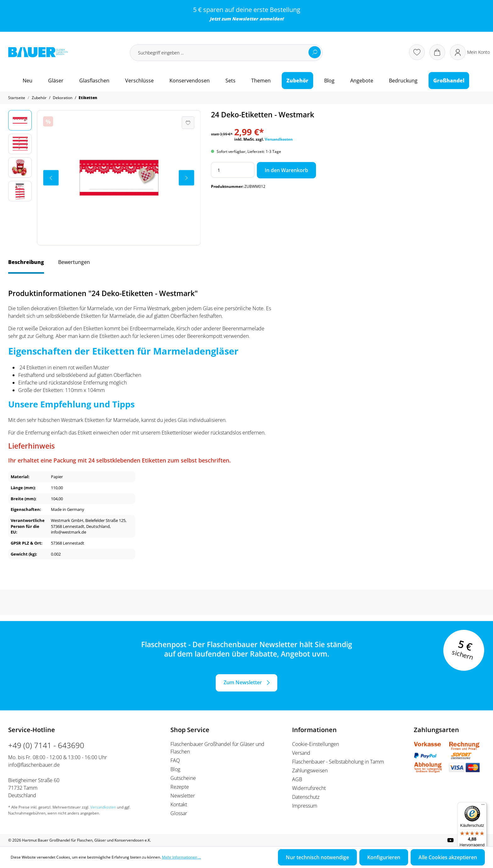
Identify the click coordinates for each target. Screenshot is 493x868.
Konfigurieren (384, 857)
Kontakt (179, 804)
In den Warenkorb (286, 170)
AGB (297, 779)
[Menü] (483, 806)
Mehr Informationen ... (181, 857)
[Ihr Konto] (470, 52)
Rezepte (180, 787)
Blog (175, 769)
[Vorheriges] (51, 178)
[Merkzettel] (417, 52)
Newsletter (245, 19)
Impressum (305, 806)
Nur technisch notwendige (317, 857)
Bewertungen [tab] (74, 262)
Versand (301, 753)
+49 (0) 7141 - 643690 (46, 745)
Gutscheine (183, 778)
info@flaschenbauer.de (34, 765)
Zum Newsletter (243, 682)
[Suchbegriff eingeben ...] (226, 53)
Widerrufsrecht (309, 788)
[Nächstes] (186, 178)
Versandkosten (279, 139)
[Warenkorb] (437, 52)
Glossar (179, 813)
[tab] (26, 265)
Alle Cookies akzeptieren (448, 857)
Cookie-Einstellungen (316, 744)
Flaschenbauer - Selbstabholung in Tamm (338, 762)
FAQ (175, 760)
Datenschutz (306, 797)
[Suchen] (315, 52)
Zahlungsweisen (310, 770)
